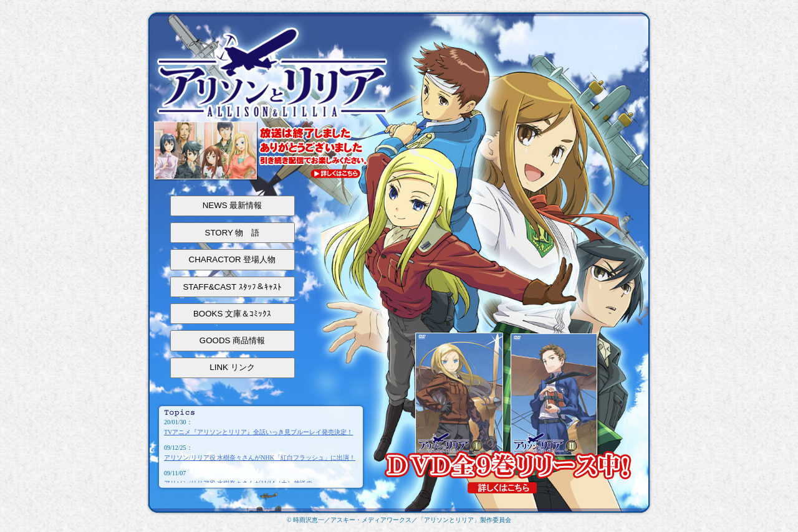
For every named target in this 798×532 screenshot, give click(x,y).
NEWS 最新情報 (233, 205)
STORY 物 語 (233, 233)
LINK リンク (232, 367)
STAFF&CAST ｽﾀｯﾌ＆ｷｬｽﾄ (232, 287)
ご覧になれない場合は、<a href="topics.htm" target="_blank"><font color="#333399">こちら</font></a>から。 (261, 450)
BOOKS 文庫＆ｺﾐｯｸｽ (232, 314)
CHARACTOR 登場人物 (233, 259)
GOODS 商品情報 (232, 340)
